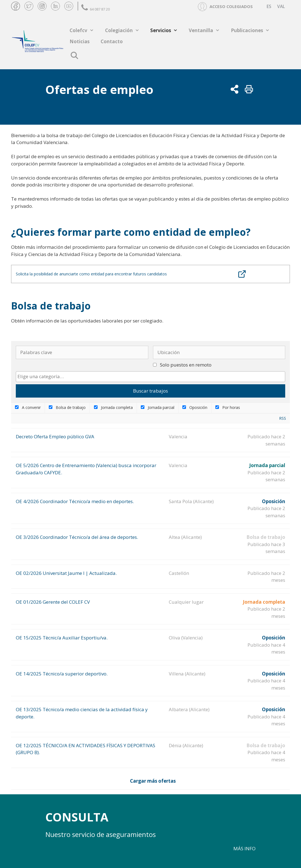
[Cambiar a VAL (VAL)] (281, 7)
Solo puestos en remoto (186, 365)
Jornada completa (113, 407)
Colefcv (85, 30)
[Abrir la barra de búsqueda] (74, 55)
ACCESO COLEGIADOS (231, 6)
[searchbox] (150, 377)
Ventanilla (207, 30)
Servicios (167, 30)
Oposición (195, 407)
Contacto (112, 41)
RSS (283, 418)
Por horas (228, 407)
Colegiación (125, 30)
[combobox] (150, 377)
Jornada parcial (158, 407)
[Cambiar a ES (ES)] (269, 7)
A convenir (28, 407)
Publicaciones (253, 30)
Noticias (80, 41)
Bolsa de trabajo (67, 407)
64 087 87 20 (95, 9)
